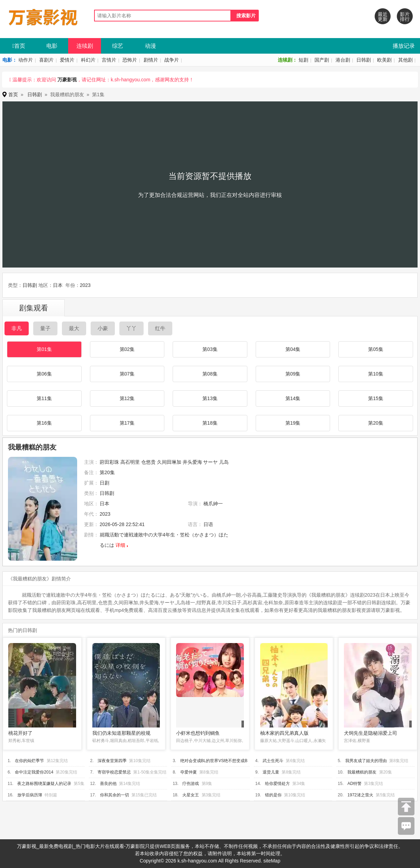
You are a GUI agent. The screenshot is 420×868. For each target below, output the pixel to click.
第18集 (210, 423)
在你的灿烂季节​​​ (29, 761)
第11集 (44, 398)
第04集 (293, 349)
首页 (19, 46)
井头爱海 (192, 462)
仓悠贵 (148, 462)
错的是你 (273, 795)
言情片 (109, 60)
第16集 (44, 423)
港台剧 (343, 60)
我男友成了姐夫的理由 (366, 761)
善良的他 (108, 784)
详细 (120, 545)
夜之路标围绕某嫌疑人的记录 (44, 784)
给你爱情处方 (277, 784)
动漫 (150, 46)
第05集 (376, 349)
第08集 (210, 374)
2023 (85, 285)
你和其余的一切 (115, 795)
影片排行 (405, 17)
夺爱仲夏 (189, 772)
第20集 (376, 423)
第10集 (376, 374)
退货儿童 (271, 772)
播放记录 (404, 46)
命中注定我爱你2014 (34, 772)
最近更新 (383, 17)
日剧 (104, 483)
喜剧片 (46, 60)
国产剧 (322, 60)
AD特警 (354, 784)
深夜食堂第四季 (112, 761)
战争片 (172, 60)
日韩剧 (364, 60)
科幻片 (88, 60)
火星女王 (191, 795)
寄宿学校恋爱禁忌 (114, 772)
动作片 (26, 60)
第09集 (293, 374)
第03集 (210, 349)
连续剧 (85, 46)
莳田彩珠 (109, 462)
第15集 (376, 398)
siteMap (272, 861)
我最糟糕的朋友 (362, 772)
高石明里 (130, 462)
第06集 (44, 374)
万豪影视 (67, 80)
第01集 (44, 349)
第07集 (127, 374)
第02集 (127, 349)
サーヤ (210, 462)
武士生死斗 (273, 761)
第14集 (293, 398)
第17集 (127, 423)
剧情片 (151, 60)
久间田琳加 (169, 462)
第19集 (293, 423)
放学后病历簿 (30, 795)
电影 (52, 46)
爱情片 (67, 60)
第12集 (127, 398)
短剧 (303, 60)
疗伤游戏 (191, 784)
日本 (58, 285)
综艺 (118, 46)
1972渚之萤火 (360, 795)
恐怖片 (130, 60)
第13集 (210, 398)
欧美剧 (384, 60)
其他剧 (405, 60)
